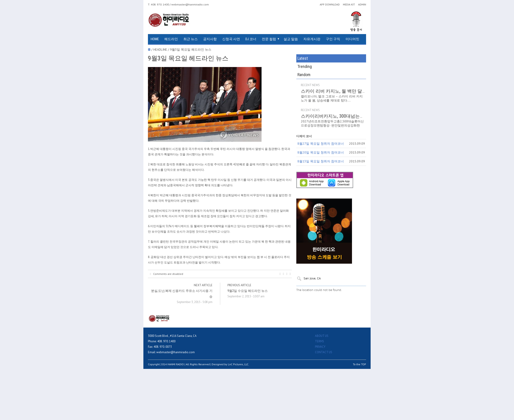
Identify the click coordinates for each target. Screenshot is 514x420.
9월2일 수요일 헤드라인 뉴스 (248, 291)
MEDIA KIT (349, 5)
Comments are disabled (167, 274)
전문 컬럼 (269, 39)
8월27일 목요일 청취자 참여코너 (321, 144)
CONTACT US (324, 352)
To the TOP (359, 364)
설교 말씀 (291, 39)
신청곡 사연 (231, 39)
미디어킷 (352, 39)
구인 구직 (333, 39)
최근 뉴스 (191, 39)
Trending (305, 66)
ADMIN (362, 5)
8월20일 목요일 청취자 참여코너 (321, 152)
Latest (303, 58)
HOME (155, 39)
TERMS (319, 341)
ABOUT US (322, 336)
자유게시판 (312, 39)
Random (304, 75)
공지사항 (210, 39)
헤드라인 (171, 39)
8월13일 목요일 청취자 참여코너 (321, 161)
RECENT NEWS (310, 85)
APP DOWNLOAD (330, 5)
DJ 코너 (251, 39)
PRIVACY (320, 347)
